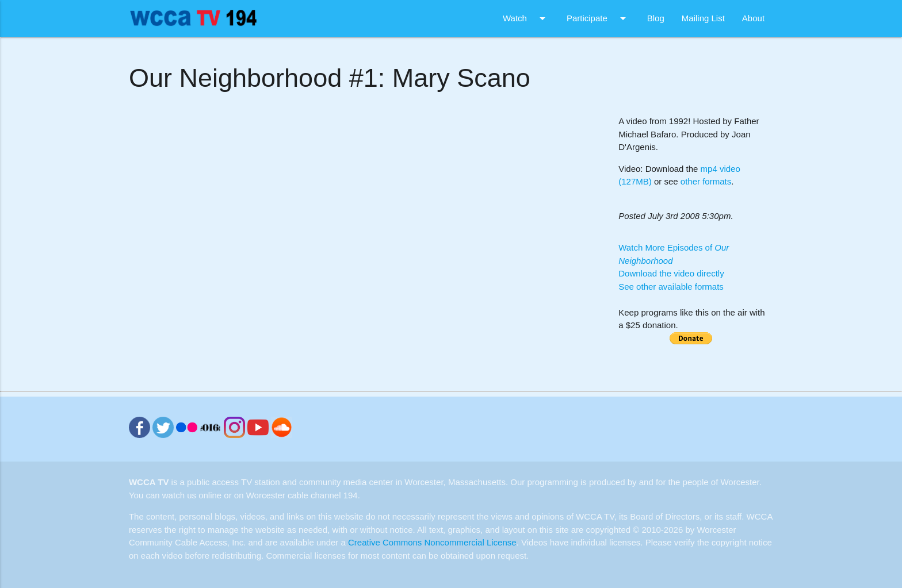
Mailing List (703, 18)
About (753, 18)
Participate (598, 18)
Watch (526, 18)
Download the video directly (671, 273)
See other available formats (671, 287)
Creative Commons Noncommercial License (432, 542)
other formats (706, 181)
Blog (656, 18)
